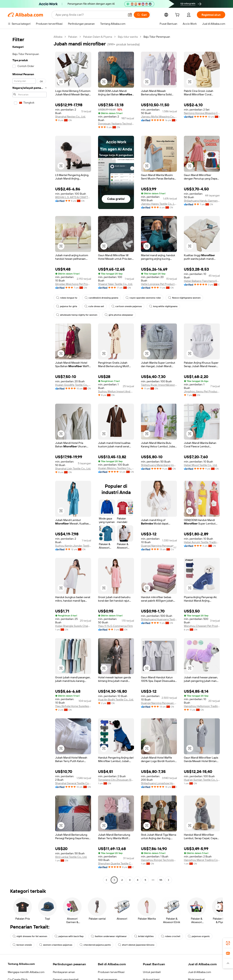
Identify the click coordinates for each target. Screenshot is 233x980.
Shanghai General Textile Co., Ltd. (73, 783)
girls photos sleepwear (119, 315)
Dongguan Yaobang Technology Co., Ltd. (116, 124)
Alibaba (58, 37)
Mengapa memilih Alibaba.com (26, 972)
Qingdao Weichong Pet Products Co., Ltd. (73, 284)
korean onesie (22, 945)
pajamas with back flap (69, 936)
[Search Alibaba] (90, 15)
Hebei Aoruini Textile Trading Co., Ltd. (202, 542)
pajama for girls (67, 306)
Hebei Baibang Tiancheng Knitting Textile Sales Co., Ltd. (202, 281)
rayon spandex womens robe (143, 298)
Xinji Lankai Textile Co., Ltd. (71, 857)
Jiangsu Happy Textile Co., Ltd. (159, 204)
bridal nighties (144, 936)
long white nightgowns (163, 306)
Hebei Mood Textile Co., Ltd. (201, 465)
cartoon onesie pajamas (127, 306)
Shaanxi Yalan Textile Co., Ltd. (115, 284)
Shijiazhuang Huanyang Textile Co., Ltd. (159, 619)
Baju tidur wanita (128, 37)
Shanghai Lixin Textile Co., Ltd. (73, 469)
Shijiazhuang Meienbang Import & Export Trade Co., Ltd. (159, 465)
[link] (228, 943)
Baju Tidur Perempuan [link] (157, 37)
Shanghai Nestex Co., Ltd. (70, 117)
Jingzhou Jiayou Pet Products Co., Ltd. (202, 391)
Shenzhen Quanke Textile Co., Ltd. (116, 863)
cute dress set (94, 306)
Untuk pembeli (152, 972)
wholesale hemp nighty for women (77, 315)
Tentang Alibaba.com (21, 964)
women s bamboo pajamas (56, 945)
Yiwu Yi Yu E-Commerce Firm (115, 626)
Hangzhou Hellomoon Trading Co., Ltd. (202, 706)
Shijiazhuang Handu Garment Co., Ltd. (202, 201)
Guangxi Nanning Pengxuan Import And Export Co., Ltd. (159, 546)
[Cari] (142, 15)
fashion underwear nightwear (109, 936)
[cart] (178, 15)
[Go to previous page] (106, 880)
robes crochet (171, 936)
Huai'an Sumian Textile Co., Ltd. (202, 780)
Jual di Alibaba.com (200, 972)
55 (161, 880)
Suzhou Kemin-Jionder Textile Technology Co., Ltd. (73, 546)
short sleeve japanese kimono (136, 945)
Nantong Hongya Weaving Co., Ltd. (202, 113)
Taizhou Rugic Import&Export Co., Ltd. (159, 385)
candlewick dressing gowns (101, 298)
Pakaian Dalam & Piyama (98, 37)
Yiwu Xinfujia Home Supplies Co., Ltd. (73, 706)
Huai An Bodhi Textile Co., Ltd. (116, 700)
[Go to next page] (169, 880)
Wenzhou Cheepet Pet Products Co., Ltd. (202, 626)
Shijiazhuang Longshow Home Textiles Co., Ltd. (159, 783)
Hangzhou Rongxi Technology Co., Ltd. (159, 860)
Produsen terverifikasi (111, 972)
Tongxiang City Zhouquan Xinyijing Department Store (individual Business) (116, 780)
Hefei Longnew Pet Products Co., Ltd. (159, 284)
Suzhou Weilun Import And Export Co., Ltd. (116, 391)
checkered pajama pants (95, 945)
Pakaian (73, 37)
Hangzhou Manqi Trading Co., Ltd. (202, 860)
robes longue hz (67, 298)
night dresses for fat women (30, 936)
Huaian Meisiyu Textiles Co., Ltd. (116, 468)
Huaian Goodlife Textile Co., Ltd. (73, 385)
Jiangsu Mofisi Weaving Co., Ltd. (159, 117)
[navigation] (30, 459)
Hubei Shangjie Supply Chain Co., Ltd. (73, 626)
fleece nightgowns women (184, 298)
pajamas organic (199, 936)
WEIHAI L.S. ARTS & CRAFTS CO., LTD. (73, 197)
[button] (130, 15)
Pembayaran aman (64, 972)
